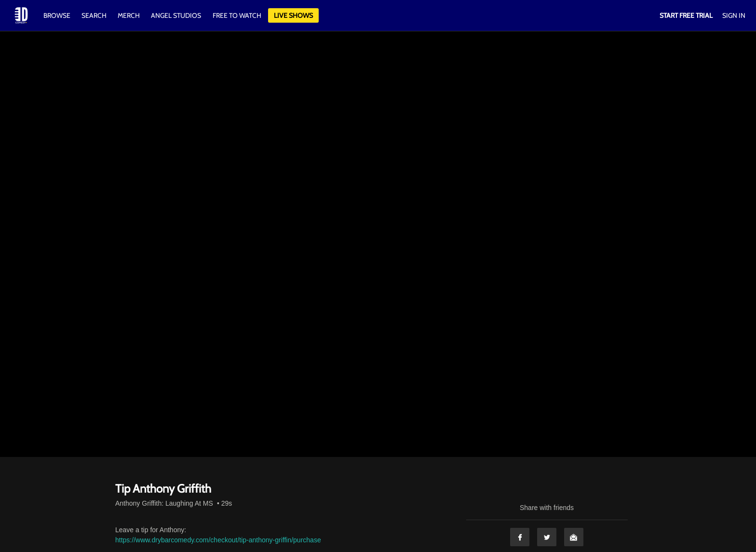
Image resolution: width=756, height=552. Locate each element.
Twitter (547, 537)
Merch (129, 15)
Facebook (520, 537)
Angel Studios (176, 15)
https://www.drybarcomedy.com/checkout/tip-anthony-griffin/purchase (218, 540)
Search (95, 15)
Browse (58, 15)
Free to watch (237, 15)
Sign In (734, 15)
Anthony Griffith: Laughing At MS (164, 503)
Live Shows (293, 15)
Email (574, 537)
